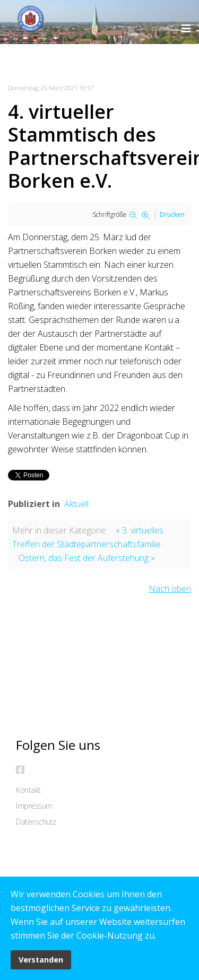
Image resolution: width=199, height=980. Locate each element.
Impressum (34, 806)
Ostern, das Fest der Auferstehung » (87, 558)
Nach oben (170, 589)
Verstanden (41, 960)
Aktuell (76, 504)
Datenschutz (36, 822)
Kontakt (28, 790)
